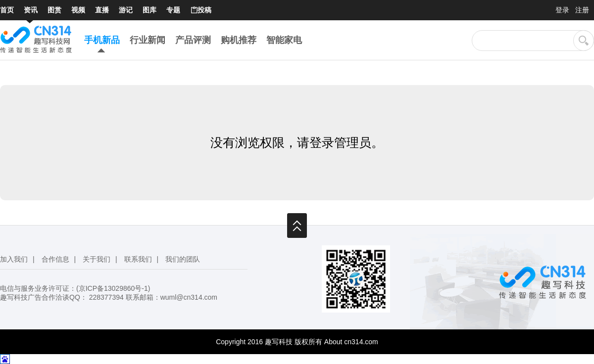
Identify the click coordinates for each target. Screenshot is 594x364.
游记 (126, 10)
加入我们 (14, 259)
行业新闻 (148, 40)
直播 (102, 10)
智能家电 (284, 40)
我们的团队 (183, 259)
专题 (173, 10)
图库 (149, 10)
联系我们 (138, 259)
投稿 (201, 10)
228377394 (106, 297)
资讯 (31, 10)
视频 (78, 10)
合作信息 (55, 259)
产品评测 (193, 40)
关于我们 (97, 259)
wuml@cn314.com (189, 297)
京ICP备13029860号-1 (113, 288)
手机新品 (102, 40)
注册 (582, 10)
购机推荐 (239, 40)
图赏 (54, 10)
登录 (562, 10)
